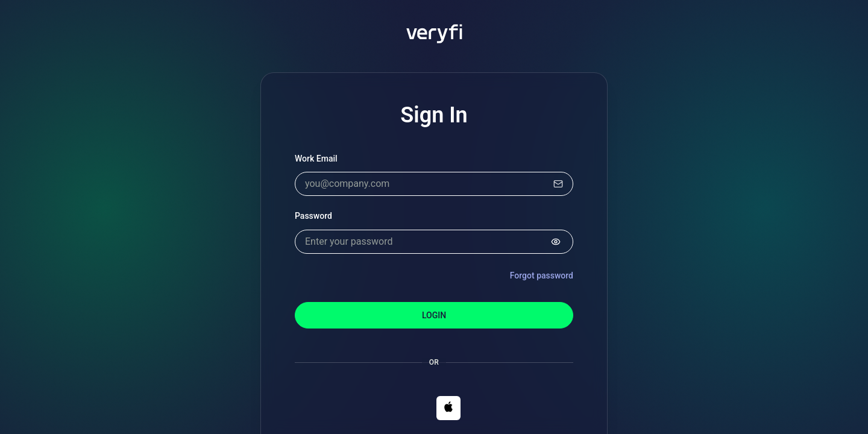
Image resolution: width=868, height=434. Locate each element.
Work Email (316, 159)
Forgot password (542, 275)
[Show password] (556, 242)
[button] (448, 408)
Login (434, 315)
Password (313, 216)
